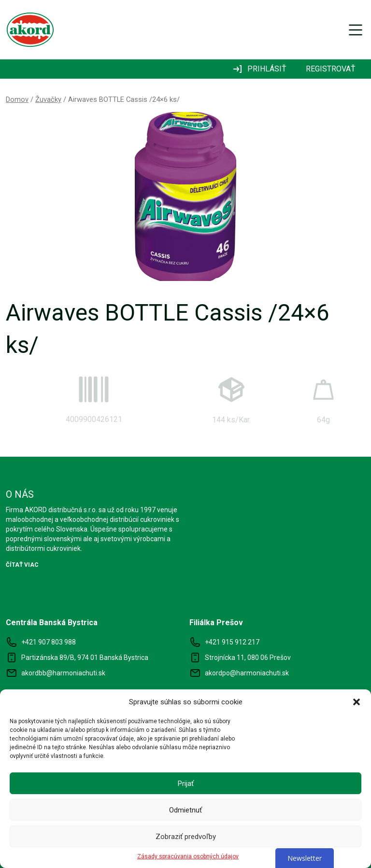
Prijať (186, 784)
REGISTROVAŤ (331, 69)
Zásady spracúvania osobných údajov (188, 856)
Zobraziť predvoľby (186, 837)
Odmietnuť (185, 810)
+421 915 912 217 (232, 642)
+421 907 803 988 (49, 642)
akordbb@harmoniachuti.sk (63, 673)
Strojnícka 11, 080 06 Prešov (248, 658)
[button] (357, 702)
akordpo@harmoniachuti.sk (247, 673)
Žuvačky (48, 99)
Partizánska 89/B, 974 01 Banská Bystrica (85, 658)
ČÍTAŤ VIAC (22, 565)
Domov (17, 99)
